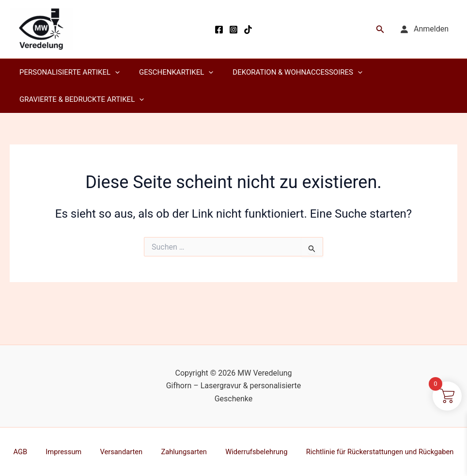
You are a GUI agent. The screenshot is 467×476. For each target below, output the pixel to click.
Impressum (67, 452)
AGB (32, 452)
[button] (380, 29)
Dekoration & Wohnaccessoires (285, 72)
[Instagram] (233, 30)
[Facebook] (219, 30)
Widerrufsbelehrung (240, 452)
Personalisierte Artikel (67, 72)
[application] (113, 72)
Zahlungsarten (173, 452)
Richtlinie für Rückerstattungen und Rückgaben (362, 452)
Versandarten (118, 452)
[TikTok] (248, 30)
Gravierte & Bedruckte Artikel (79, 99)
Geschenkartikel (169, 72)
